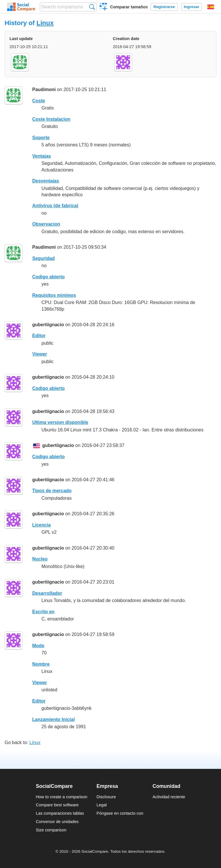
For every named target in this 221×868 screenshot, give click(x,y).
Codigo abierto (48, 277)
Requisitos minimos (54, 295)
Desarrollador (47, 593)
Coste (39, 101)
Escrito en (43, 612)
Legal (102, 805)
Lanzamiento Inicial (54, 719)
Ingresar (192, 7)
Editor (39, 336)
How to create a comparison (61, 797)
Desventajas (46, 181)
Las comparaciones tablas (60, 813)
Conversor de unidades (57, 822)
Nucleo (40, 559)
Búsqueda (92, 7)
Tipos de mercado (52, 491)
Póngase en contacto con (120, 813)
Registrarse (164, 7)
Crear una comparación (103, 7)
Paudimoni (44, 89)
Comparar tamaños (129, 7)
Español (211, 7)
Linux (45, 23)
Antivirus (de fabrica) (55, 206)
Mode (38, 646)
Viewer (40, 354)
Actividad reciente (169, 797)
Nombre (41, 664)
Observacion (46, 224)
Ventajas (42, 156)
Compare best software (57, 805)
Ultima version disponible (60, 422)
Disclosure (106, 797)
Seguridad (43, 258)
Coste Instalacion (51, 119)
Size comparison (51, 830)
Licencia (41, 525)
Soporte (41, 138)
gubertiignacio (48, 325)
